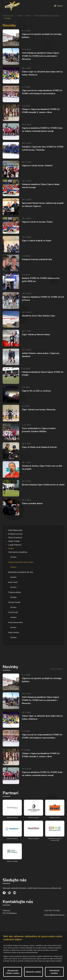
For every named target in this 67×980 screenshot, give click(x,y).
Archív (28, 16)
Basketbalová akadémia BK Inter (21, 572)
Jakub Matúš (13, 582)
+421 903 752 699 (52, 911)
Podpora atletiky (15, 592)
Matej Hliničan (14, 633)
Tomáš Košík (13, 612)
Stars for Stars (8, 16)
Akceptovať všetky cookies (13, 972)
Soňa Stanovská (15, 530)
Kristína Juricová (15, 534)
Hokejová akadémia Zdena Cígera (47, 16)
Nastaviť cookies (33, 972)
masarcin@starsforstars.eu (54, 915)
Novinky (13, 557)
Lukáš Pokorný (15, 545)
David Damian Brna (15, 622)
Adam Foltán (14, 541)
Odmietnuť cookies (54, 972)
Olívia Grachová (15, 538)
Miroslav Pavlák (14, 602)
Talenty (20, 16)
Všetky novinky (56, 669)
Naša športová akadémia (18, 552)
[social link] (4, 893)
